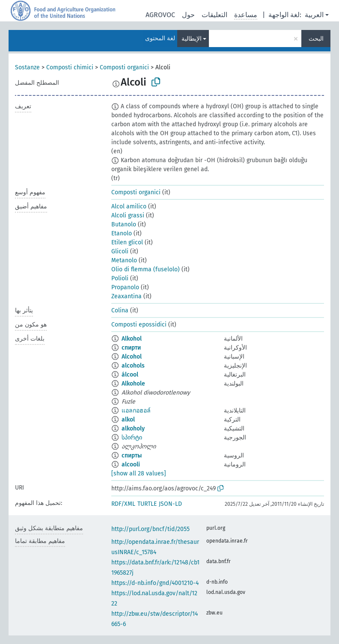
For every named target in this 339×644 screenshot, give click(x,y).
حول (188, 15)
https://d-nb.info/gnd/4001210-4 (155, 583)
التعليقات (214, 15)
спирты (132, 456)
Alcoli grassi (128, 215)
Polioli (120, 278)
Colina (120, 310)
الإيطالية (192, 39)
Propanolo (125, 287)
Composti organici (124, 67)
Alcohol (132, 357)
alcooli (131, 464)
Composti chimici (70, 67)
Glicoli (120, 251)
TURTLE (147, 504)
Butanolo (124, 224)
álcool (130, 375)
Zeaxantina (126, 296)
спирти (131, 348)
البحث (316, 39)
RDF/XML (123, 504)
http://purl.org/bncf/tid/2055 (150, 529)
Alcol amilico (129, 206)
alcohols (133, 366)
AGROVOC (160, 15)
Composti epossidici (139, 325)
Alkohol (132, 339)
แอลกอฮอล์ (136, 411)
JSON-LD (170, 504)
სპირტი (132, 438)
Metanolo (124, 260)
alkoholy (133, 429)
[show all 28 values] (139, 473)
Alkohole (133, 384)
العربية (314, 15)
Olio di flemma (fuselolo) (146, 269)
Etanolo (122, 233)
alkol (128, 420)
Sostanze (27, 67)
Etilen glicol (127, 242)
